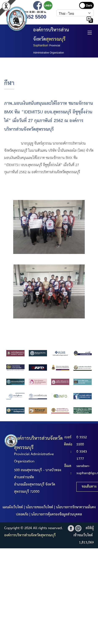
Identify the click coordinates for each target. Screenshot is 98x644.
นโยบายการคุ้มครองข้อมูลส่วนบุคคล (57, 515)
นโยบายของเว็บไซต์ (39, 507)
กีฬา (9, 83)
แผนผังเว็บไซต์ (13, 507)
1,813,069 (86, 543)
